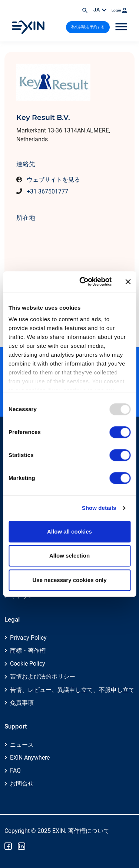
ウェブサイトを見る (53, 180)
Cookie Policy (28, 664)
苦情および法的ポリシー (43, 677)
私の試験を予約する (88, 27)
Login (119, 10)
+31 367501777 (47, 191)
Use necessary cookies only (69, 580)
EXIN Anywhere (30, 758)
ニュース (22, 745)
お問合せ (22, 783)
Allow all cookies (69, 531)
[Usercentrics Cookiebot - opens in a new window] (83, 282)
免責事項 (22, 703)
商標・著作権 (28, 651)
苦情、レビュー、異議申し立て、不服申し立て (72, 690)
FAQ (15, 771)
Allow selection (69, 556)
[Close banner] (128, 282)
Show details (99, 508)
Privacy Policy (28, 638)
